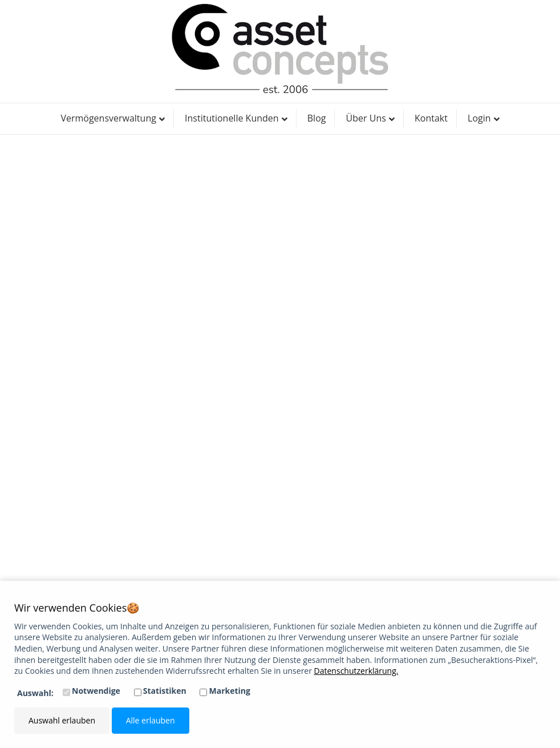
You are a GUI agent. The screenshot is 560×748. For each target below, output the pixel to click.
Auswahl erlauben (62, 720)
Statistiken (165, 691)
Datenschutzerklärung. (356, 671)
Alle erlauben (151, 720)
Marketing (230, 691)
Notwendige (96, 691)
